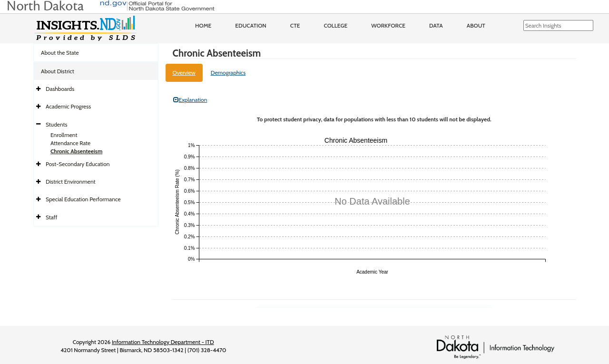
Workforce (388, 25)
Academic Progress (68, 106)
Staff (52, 217)
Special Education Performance (83, 199)
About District (58, 71)
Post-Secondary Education (78, 164)
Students (57, 124)
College (335, 25)
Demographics (228, 73)
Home (203, 25)
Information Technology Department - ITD (163, 342)
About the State (60, 53)
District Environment (71, 182)
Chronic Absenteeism (76, 151)
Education (251, 25)
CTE (295, 25)
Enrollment (64, 135)
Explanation (190, 100)
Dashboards (60, 89)
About (476, 25)
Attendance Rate (70, 143)
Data (436, 25)
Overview (184, 73)
